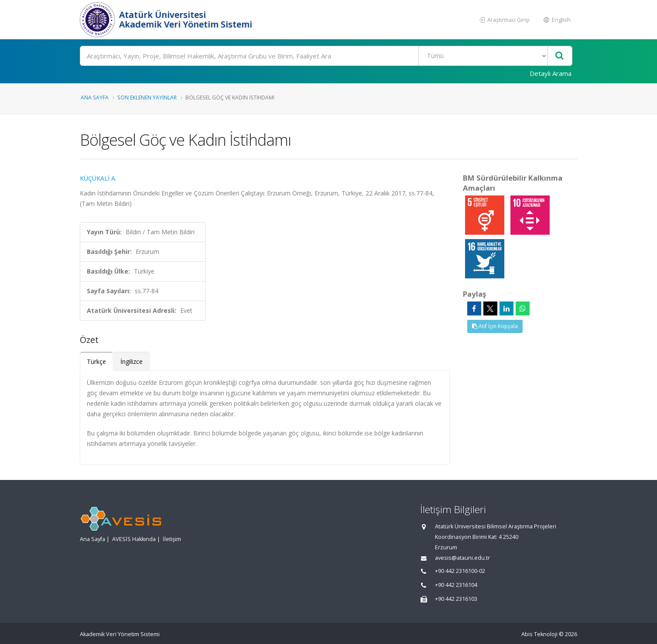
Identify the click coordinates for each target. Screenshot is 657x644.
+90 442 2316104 (456, 585)
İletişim (172, 539)
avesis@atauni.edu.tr (462, 558)
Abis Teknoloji (539, 634)
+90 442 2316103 (456, 599)
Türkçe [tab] (96, 361)
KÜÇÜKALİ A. (98, 178)
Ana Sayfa (95, 97)
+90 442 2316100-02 (460, 571)
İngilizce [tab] (132, 361)
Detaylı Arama (551, 73)
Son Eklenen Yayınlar (147, 97)
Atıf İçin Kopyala (495, 326)
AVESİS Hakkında (134, 539)
